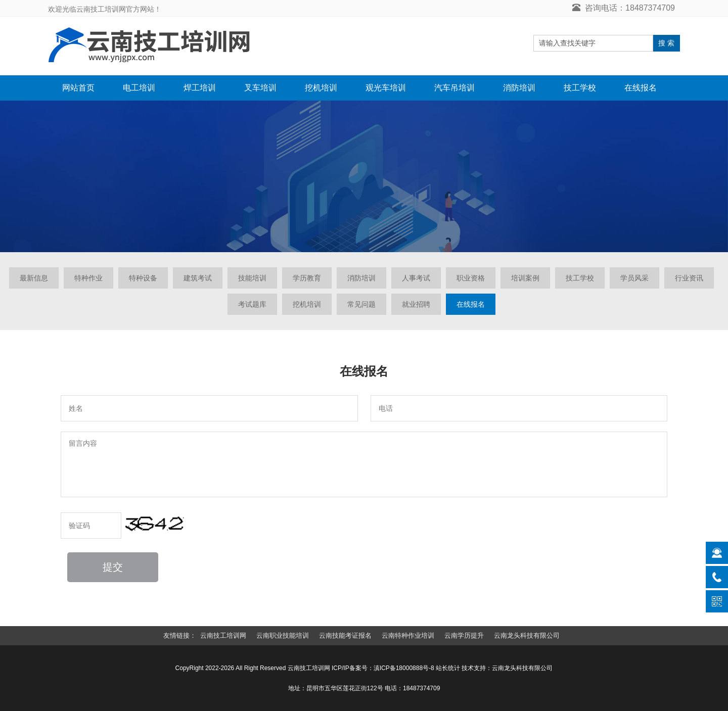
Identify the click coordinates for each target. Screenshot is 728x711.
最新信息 (34, 278)
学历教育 (307, 278)
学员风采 (634, 278)
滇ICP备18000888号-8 (404, 668)
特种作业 (88, 278)
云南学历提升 (464, 635)
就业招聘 (416, 304)
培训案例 (525, 278)
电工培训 (139, 88)
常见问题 (361, 304)
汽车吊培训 (454, 88)
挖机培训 (321, 88)
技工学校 (580, 88)
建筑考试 (198, 278)
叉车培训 (260, 88)
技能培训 (252, 278)
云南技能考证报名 (345, 635)
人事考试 (416, 278)
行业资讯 (689, 278)
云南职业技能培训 (283, 635)
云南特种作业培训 (408, 635)
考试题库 (252, 304)
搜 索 (666, 43)
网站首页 (78, 88)
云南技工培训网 (223, 635)
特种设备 (143, 278)
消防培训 (519, 88)
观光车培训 (386, 88)
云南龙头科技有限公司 (527, 635)
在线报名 (641, 88)
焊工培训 (200, 88)
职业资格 (471, 278)
